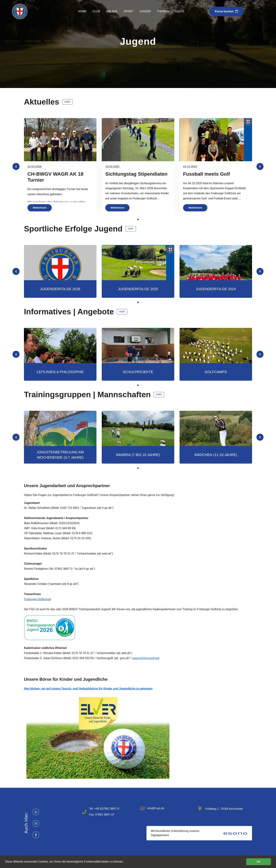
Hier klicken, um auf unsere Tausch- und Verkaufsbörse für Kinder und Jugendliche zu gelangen (88, 689)
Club (96, 11)
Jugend (145, 11)
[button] (260, 166)
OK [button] (259, 862)
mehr (67, 102)
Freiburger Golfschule (37, 599)
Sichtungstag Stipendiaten (136, 174)
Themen (163, 11)
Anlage (112, 11)
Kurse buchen (226, 11)
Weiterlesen (40, 208)
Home (82, 11)
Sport (128, 11)
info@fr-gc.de (156, 808)
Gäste (180, 11)
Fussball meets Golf (206, 174)
